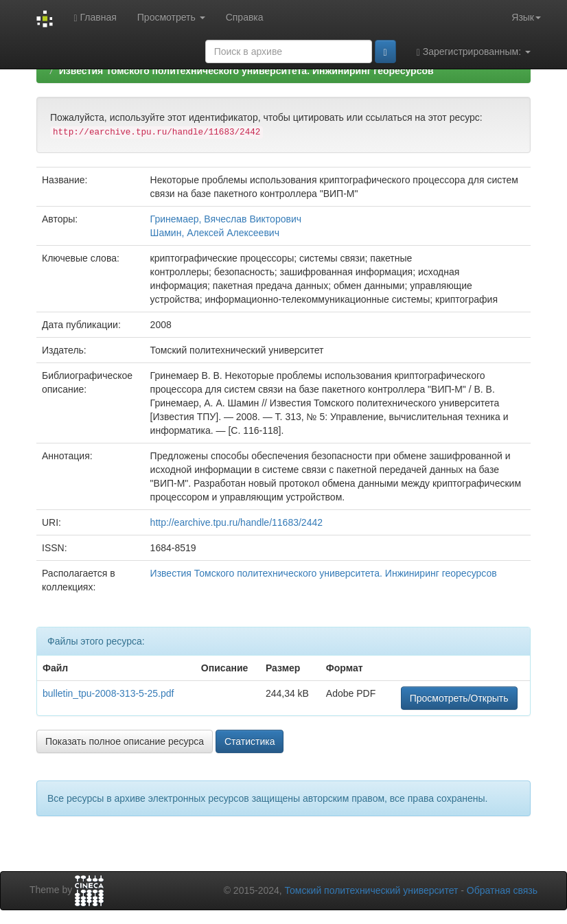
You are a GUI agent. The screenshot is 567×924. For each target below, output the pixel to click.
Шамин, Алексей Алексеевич (215, 233)
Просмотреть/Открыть (459, 698)
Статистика (250, 741)
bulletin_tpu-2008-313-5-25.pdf (108, 693)
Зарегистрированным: (474, 52)
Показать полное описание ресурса (125, 741)
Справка (245, 17)
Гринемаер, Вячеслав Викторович (226, 219)
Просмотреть (171, 17)
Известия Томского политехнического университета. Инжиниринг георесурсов (246, 71)
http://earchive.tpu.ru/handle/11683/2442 (236, 522)
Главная (95, 18)
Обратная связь (502, 890)
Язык (526, 17)
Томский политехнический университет (372, 890)
